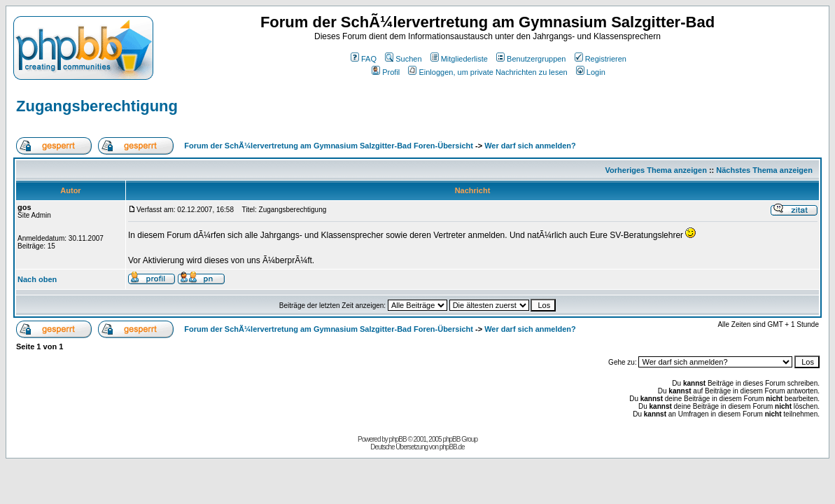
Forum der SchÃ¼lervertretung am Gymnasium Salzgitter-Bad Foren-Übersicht (329, 146)
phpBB (398, 439)
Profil (386, 72)
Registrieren (601, 59)
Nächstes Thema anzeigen (764, 170)
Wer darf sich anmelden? (530, 146)
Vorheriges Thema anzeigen (656, 170)
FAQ (364, 59)
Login (591, 72)
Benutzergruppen (531, 59)
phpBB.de (452, 447)
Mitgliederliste (459, 59)
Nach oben (37, 279)
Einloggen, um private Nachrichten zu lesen (487, 72)
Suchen (403, 59)
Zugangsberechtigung (97, 106)
